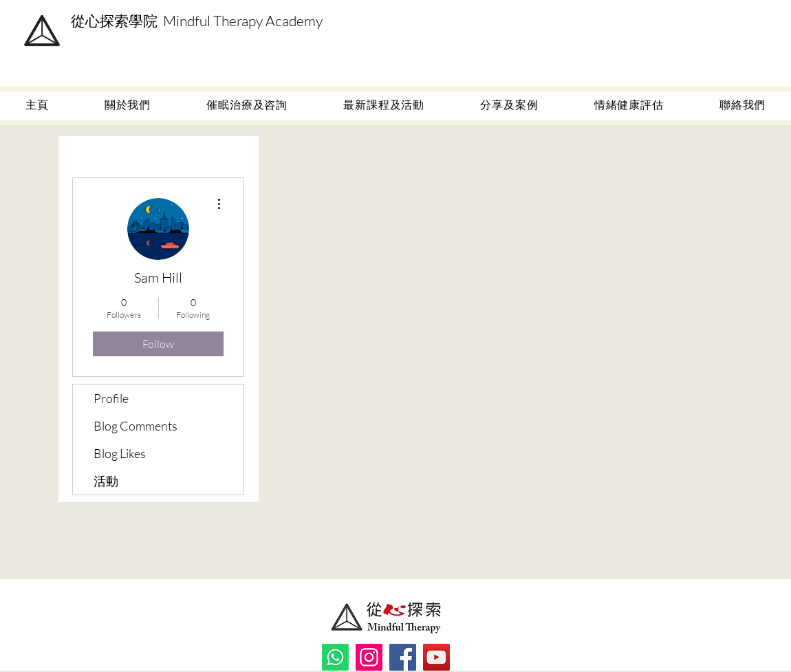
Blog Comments (136, 426)
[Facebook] (403, 657)
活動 (106, 481)
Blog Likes (120, 453)
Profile (111, 398)
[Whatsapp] (335, 657)
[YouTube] (436, 657)
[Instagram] (369, 657)
